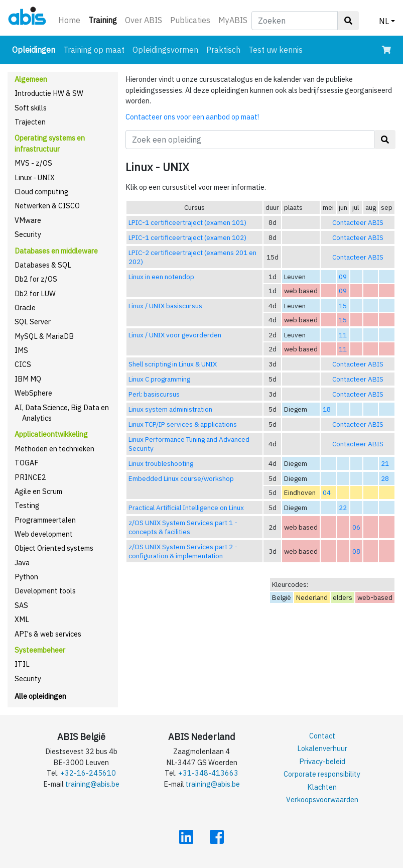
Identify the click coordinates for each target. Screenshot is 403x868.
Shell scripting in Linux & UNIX (173, 364)
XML (22, 619)
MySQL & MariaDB (44, 336)
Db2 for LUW (35, 293)
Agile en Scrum (38, 491)
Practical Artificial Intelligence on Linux (186, 508)
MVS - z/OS (33, 163)
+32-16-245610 (88, 773)
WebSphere (33, 393)
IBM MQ (28, 379)
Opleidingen (36, 49)
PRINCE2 (30, 477)
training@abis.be (92, 784)
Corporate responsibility (322, 774)
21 (385, 463)
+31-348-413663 (208, 773)
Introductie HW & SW (49, 93)
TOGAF (27, 463)
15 (343, 306)
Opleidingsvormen (165, 50)
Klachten (322, 787)
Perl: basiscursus (154, 394)
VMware (28, 220)
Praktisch (223, 50)
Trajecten (30, 122)
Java (22, 563)
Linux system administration (170, 409)
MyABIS (233, 20)
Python (26, 577)
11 (343, 335)
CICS (23, 364)
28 (385, 478)
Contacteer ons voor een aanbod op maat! (192, 117)
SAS (21, 605)
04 (327, 492)
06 (356, 527)
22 (343, 508)
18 (327, 409)
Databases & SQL (43, 265)
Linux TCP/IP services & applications (183, 424)
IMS (21, 350)
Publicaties (190, 20)
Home (69, 20)
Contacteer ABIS (358, 222)
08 (356, 551)
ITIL (22, 664)
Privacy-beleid (322, 761)
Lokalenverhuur (322, 748)
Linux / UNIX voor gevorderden (175, 335)
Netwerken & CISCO (47, 206)
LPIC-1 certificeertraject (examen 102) (187, 237)
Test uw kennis (276, 50)
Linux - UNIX (35, 177)
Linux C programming (159, 379)
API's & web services (48, 634)
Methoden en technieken (54, 449)
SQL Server (33, 322)
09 (343, 277)
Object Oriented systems (54, 548)
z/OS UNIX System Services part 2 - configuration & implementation (183, 551)
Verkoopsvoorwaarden (322, 799)
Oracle (25, 307)
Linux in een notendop (161, 277)
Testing (27, 505)
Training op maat (94, 50)
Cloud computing (42, 192)
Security (28, 234)
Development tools (45, 591)
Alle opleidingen (40, 696)
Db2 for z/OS (36, 279)
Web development (44, 534)
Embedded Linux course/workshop (181, 478)
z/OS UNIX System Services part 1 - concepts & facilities (183, 527)
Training (105, 19)
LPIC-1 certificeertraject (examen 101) (187, 222)
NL (384, 21)
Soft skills (31, 108)
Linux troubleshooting (161, 463)
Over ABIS (144, 20)
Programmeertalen (45, 520)
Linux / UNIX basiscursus (165, 306)
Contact (322, 736)
